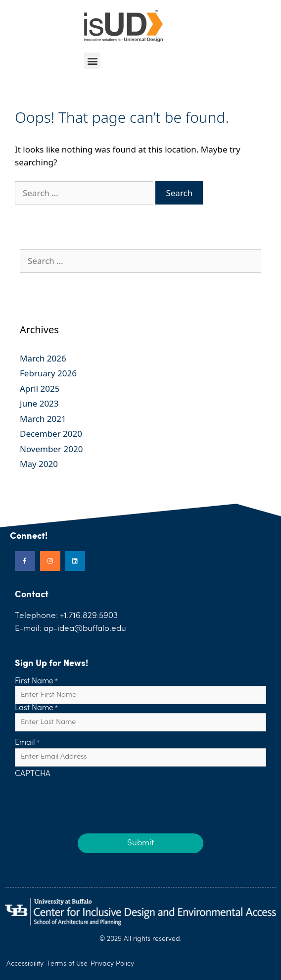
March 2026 (43, 358)
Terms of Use (67, 964)
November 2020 (51, 449)
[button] (92, 61)
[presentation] (90, 798)
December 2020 (51, 434)
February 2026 (48, 373)
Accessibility (25, 964)
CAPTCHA (33, 774)
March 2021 (43, 419)
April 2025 (40, 388)
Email (27, 743)
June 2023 (39, 403)
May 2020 (39, 464)
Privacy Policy (112, 964)
